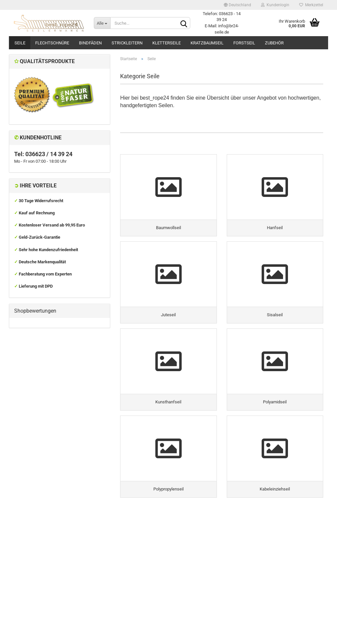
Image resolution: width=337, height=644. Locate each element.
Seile (20, 43)
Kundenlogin (275, 5)
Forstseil (244, 43)
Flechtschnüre (52, 43)
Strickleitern (127, 43)
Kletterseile (167, 43)
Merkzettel (311, 5)
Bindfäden (90, 43)
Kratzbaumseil (207, 43)
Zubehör (274, 43)
